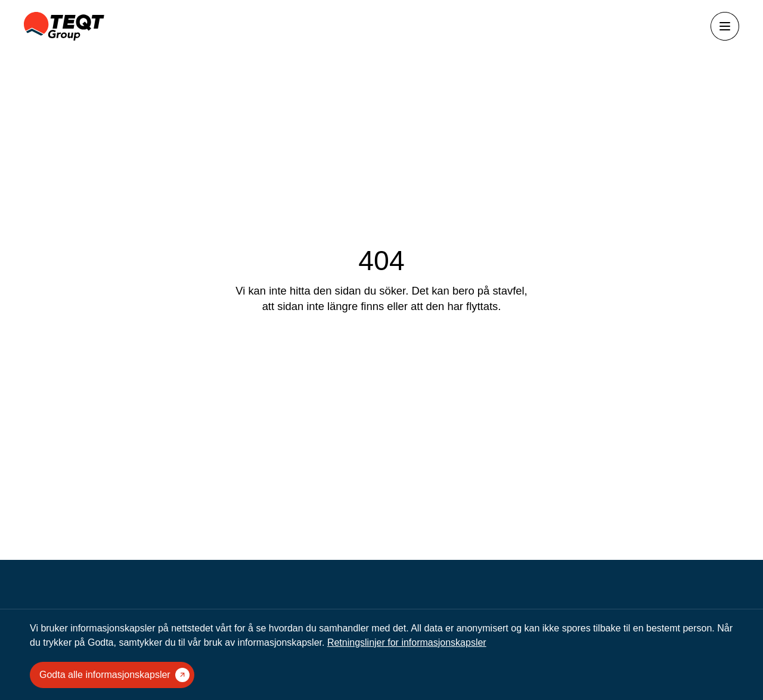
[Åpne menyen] (725, 26)
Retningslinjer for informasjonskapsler (407, 642)
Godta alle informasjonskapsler (114, 675)
